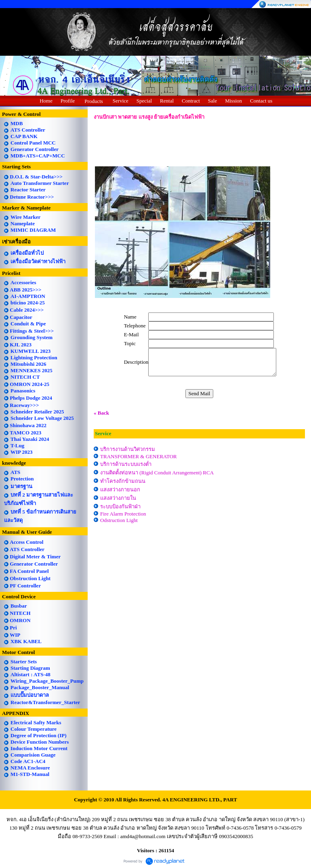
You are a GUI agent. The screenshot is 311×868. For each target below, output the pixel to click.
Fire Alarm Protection (123, 514)
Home (46, 101)
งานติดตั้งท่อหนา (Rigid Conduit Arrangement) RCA (157, 473)
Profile (68, 101)
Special (144, 101)
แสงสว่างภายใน (118, 498)
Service (121, 101)
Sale (212, 101)
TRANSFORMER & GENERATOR (139, 456)
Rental (167, 101)
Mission (233, 101)
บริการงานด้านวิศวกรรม (128, 449)
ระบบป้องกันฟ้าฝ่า (120, 506)
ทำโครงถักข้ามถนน (123, 481)
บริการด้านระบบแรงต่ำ (126, 464)
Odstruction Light (119, 520)
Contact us (261, 101)
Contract (191, 101)
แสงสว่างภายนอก (120, 490)
